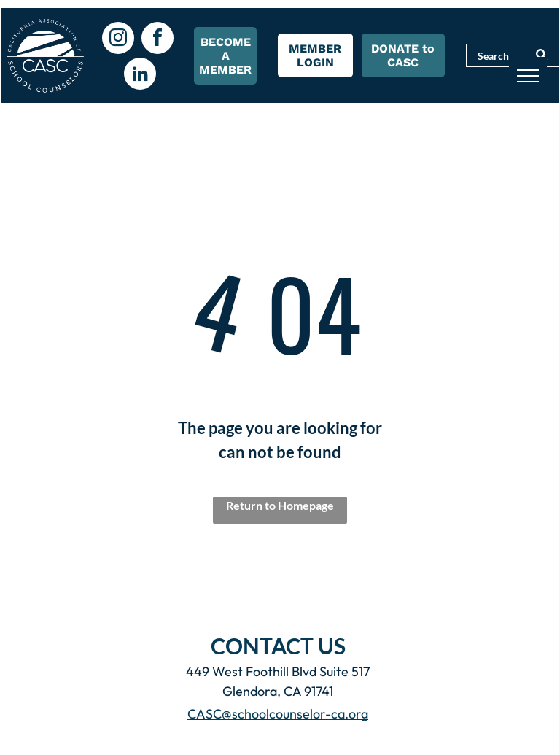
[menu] (528, 76)
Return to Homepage (280, 505)
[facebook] (157, 40)
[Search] (513, 55)
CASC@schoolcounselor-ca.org (278, 714)
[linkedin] (140, 75)
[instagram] (118, 40)
